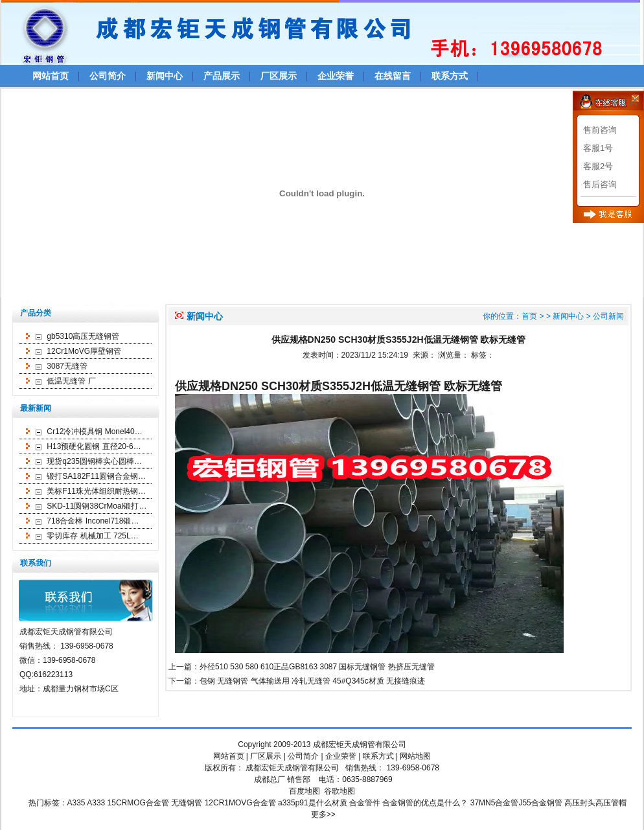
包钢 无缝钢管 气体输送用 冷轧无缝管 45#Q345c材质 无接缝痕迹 (312, 681)
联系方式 (450, 76)
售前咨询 (600, 130)
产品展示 (222, 76)
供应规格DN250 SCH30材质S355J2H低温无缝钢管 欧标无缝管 (339, 386)
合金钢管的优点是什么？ (425, 803)
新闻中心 (165, 76)
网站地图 (415, 756)
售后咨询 (600, 184)
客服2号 (598, 166)
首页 (529, 316)
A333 (96, 803)
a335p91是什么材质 (313, 803)
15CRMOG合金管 (138, 803)
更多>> (323, 814)
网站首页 (51, 76)
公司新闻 (608, 316)
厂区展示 (279, 76)
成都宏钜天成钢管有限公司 (360, 744)
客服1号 (598, 148)
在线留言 (393, 76)
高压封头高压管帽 (595, 803)
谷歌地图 (339, 791)
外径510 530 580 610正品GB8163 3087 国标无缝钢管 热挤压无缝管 (317, 667)
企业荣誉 (336, 76)
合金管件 (365, 803)
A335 (76, 803)
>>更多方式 (616, 101)
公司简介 (108, 76)
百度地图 (305, 791)
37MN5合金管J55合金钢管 (516, 803)
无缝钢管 (187, 803)
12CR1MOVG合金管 (240, 803)
